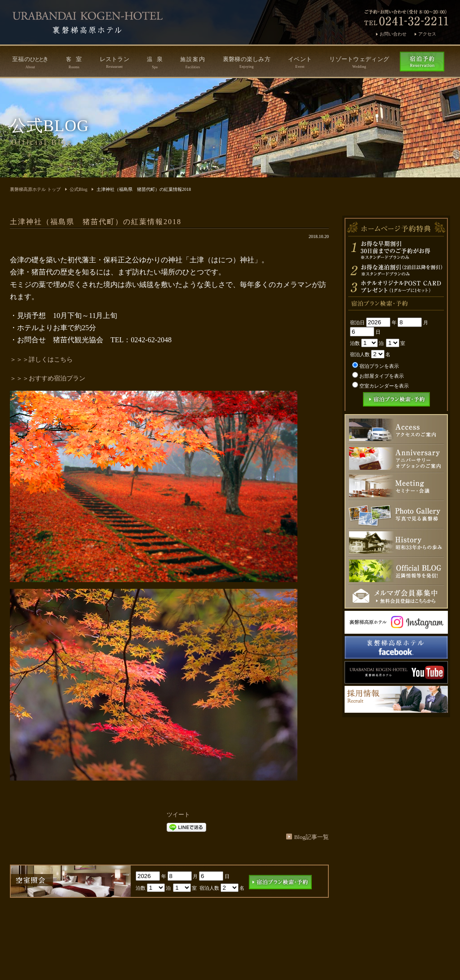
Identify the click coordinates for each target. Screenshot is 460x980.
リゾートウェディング (359, 62)
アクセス (427, 34)
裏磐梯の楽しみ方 (247, 62)
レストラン (115, 62)
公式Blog (78, 189)
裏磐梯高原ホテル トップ (35, 189)
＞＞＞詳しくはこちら (41, 360)
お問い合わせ (393, 34)
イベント (300, 62)
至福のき (30, 62)
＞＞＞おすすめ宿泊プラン (48, 378)
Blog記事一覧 (312, 837)
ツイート (178, 814)
